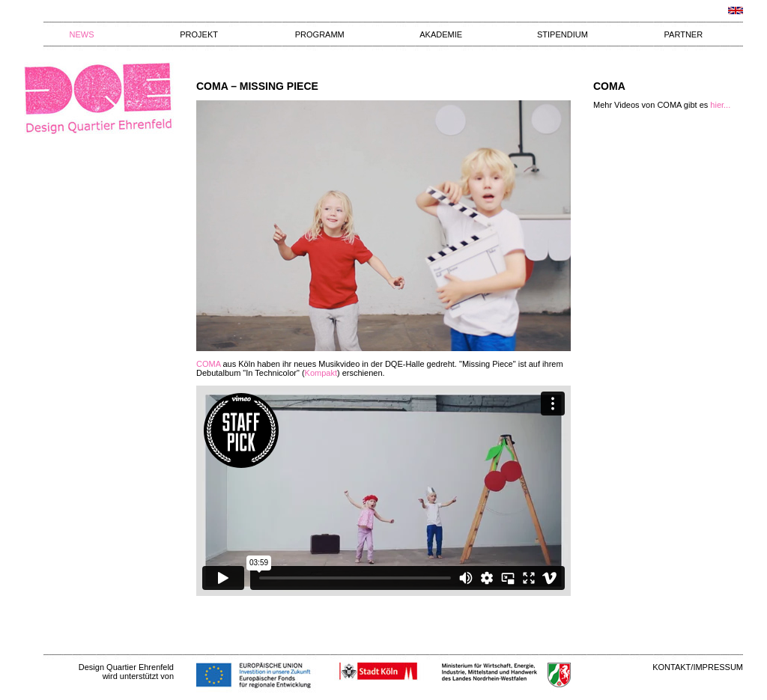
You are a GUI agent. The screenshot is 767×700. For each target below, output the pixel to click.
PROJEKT (199, 34)
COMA (208, 364)
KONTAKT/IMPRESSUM (698, 667)
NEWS (82, 34)
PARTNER (684, 34)
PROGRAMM (320, 34)
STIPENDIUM (563, 34)
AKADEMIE (441, 34)
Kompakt (321, 373)
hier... (720, 105)
